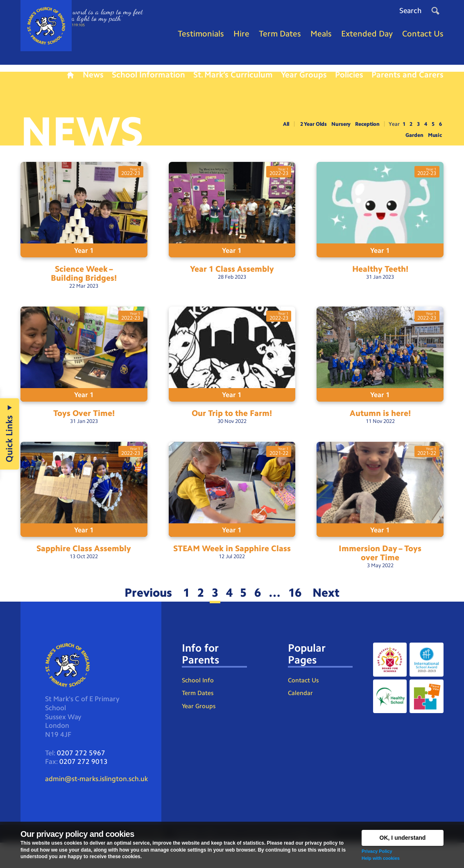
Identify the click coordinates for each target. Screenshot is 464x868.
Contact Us (304, 701)
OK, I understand (403, 838)
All (270, 132)
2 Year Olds (300, 132)
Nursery (331, 132)
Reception (360, 132)
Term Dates (198, 715)
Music (434, 143)
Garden (412, 143)
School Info (198, 701)
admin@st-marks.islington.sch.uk (100, 803)
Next (336, 610)
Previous (139, 610)
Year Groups (199, 729)
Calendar (301, 715)
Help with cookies (381, 858)
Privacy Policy (377, 851)
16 (301, 610)
